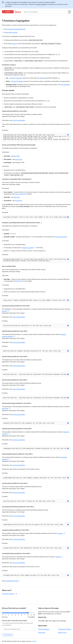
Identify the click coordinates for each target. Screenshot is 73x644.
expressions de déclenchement (16, 29)
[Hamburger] (69, 12)
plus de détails (65, 84)
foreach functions (20, 195)
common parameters (19, 120)
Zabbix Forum (62, 632)
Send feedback (8, 635)
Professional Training (65, 629)
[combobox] (44, 12)
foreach (15, 44)
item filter (17, 157)
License (34, 641)
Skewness (5, 412)
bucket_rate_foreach (61, 238)
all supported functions (12, 587)
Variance (60, 539)
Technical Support (44, 629)
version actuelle (41, 4)
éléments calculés (12, 32)
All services (42, 632)
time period (18, 160)
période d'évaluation (16, 78)
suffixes (42, 78)
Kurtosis (4, 313)
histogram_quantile (28, 249)
